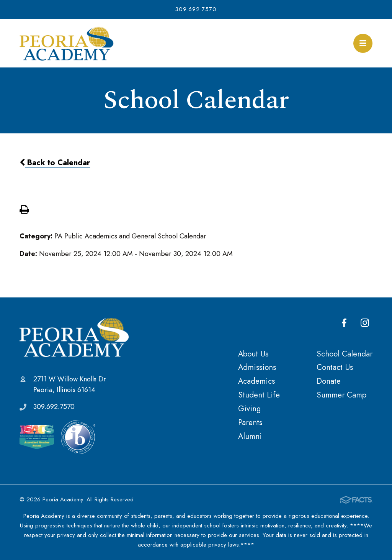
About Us (253, 354)
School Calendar (345, 354)
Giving (249, 409)
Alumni (250, 436)
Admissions (257, 367)
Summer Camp (341, 395)
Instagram (365, 323)
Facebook (344, 323)
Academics (256, 381)
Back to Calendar (55, 163)
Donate (329, 381)
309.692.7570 (196, 9)
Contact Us (335, 367)
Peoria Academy (74, 337)
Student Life (259, 395)
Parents (250, 422)
